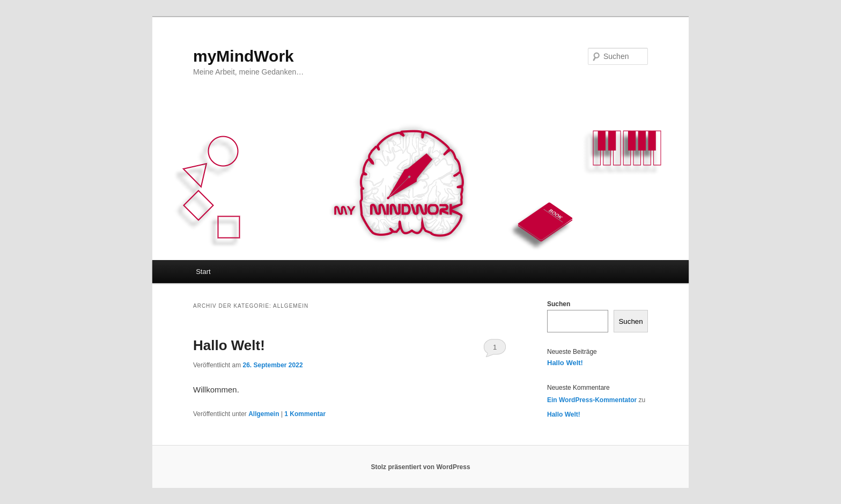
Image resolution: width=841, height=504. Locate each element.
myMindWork (244, 56)
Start (203, 272)
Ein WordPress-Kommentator (592, 400)
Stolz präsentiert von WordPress (420, 467)
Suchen (559, 304)
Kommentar (305, 414)
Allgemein (264, 414)
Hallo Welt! (229, 345)
